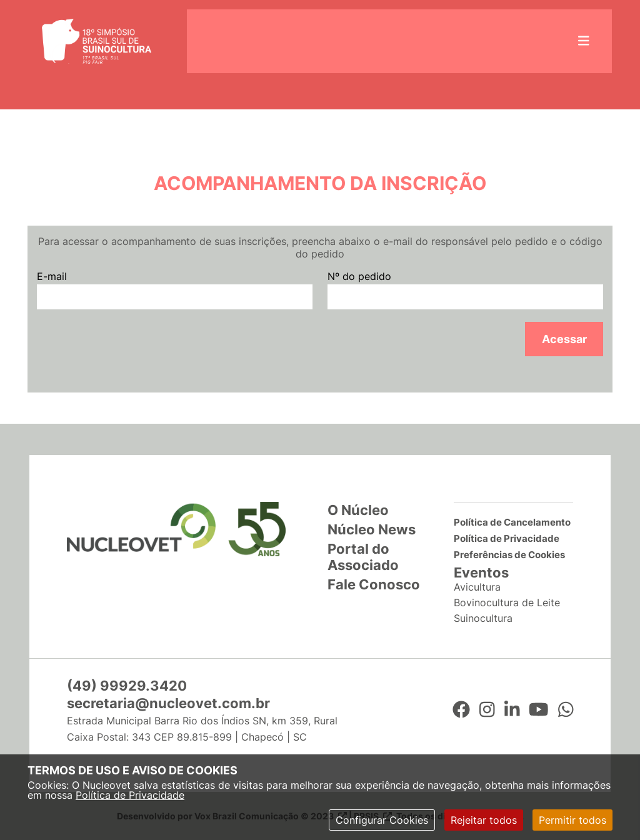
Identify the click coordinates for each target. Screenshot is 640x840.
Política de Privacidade (130, 795)
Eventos (481, 572)
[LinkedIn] (512, 710)
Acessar (564, 339)
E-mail (52, 276)
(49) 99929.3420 (127, 686)
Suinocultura (483, 618)
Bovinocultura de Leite (507, 602)
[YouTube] (539, 710)
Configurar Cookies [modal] (382, 820)
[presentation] (132, 346)
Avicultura (477, 587)
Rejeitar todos (484, 820)
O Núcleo (358, 510)
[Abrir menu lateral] (584, 41)
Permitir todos (572, 820)
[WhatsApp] (566, 710)
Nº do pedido (359, 276)
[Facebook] (461, 710)
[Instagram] (487, 710)
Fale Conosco (374, 584)
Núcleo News (372, 529)
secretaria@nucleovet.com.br (168, 703)
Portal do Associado (363, 557)
